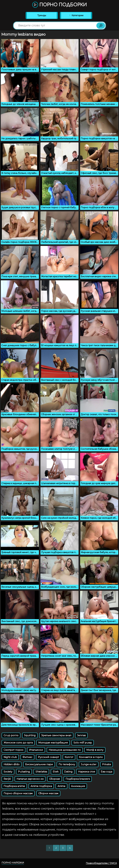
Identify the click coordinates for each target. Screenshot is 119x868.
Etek (56, 772)
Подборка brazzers (78, 779)
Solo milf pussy (83, 743)
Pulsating (24, 772)
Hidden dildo (12, 764)
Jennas (81, 735)
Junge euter (89, 764)
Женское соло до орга (18, 743)
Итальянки (36, 750)
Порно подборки (59, 5)
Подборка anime (14, 786)
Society (8, 772)
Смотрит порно (13, 750)
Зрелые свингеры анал (56, 735)
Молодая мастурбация (53, 743)
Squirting (30, 735)
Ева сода (106, 772)
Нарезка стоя (87, 772)
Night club (10, 757)
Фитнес (27, 757)
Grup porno (11, 735)
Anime (61, 786)
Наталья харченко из (30, 779)
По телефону (67, 764)
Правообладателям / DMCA (101, 863)
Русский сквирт (48, 757)
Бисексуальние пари (39, 764)
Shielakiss (41, 772)
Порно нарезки (13, 863)
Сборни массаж (48, 793)
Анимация (78, 786)
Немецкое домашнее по (65, 750)
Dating (68, 772)
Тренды (42, 15)
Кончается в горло (91, 757)
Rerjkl (7, 779)
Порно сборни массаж (18, 793)
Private (107, 764)
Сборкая (55, 779)
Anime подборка (41, 786)
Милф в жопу (95, 750)
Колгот (69, 757)
